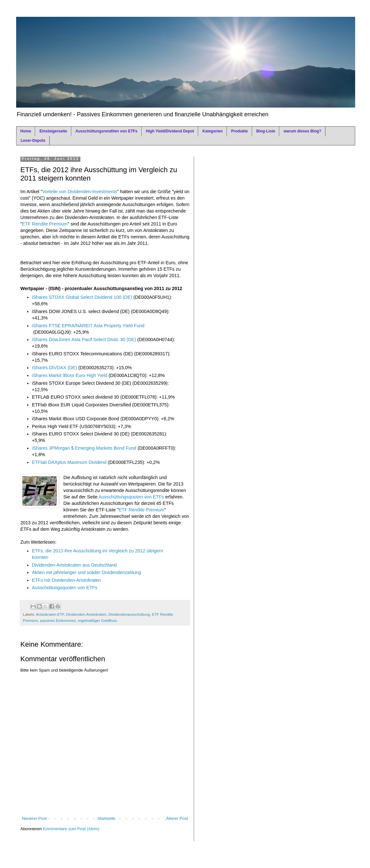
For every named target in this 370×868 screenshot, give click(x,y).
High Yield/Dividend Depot (170, 131)
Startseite (106, 818)
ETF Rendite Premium (45, 224)
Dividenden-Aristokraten (86, 614)
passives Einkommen (58, 620)
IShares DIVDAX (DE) (55, 368)
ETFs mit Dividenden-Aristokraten (67, 580)
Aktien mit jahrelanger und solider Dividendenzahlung (87, 572)
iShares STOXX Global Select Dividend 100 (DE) (82, 297)
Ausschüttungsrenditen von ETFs (107, 131)
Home (26, 131)
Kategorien (213, 131)
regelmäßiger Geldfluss (97, 620)
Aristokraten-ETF (50, 614)
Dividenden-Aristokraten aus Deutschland (74, 565)
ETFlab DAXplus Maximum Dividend (69, 462)
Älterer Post (177, 818)
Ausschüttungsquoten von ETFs (131, 497)
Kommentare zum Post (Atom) (71, 829)
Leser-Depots (33, 141)
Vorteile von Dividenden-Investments (80, 192)
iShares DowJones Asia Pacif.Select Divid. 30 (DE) (84, 340)
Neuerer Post (34, 818)
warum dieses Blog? (302, 131)
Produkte (240, 131)
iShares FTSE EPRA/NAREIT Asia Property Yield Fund (88, 326)
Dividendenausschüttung (129, 614)
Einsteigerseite (53, 131)
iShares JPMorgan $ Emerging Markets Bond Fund (84, 448)
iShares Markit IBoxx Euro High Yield (70, 375)
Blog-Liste (266, 131)
